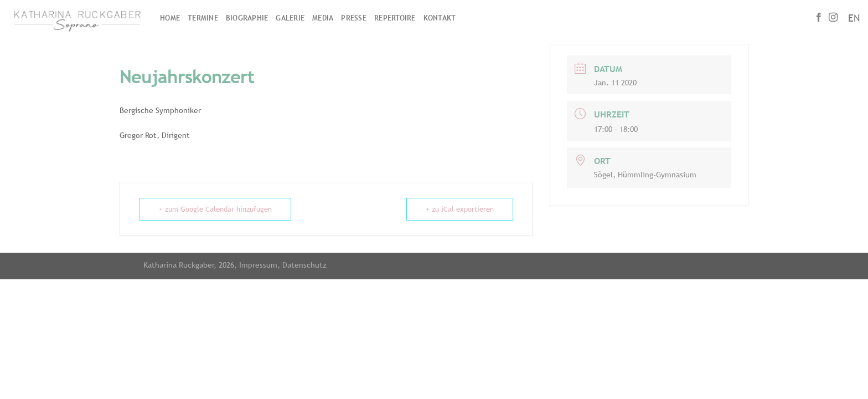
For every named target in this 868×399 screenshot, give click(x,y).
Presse (354, 18)
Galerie (290, 18)
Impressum (258, 265)
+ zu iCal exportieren (460, 209)
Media (323, 18)
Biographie (247, 18)
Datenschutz (304, 265)
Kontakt (440, 18)
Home (170, 18)
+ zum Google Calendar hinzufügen (215, 209)
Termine (203, 18)
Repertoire (395, 18)
